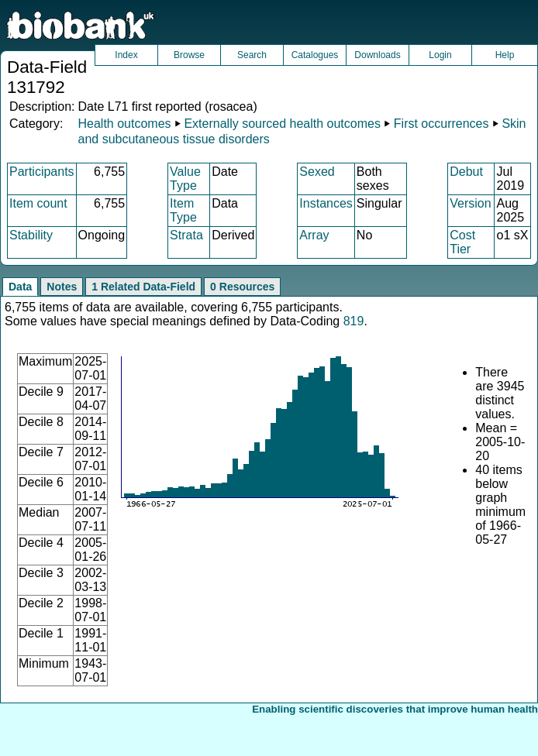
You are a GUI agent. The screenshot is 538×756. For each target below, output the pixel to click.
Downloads (377, 55)
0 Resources (242, 287)
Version (470, 203)
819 (354, 321)
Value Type (185, 179)
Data (20, 287)
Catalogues (315, 55)
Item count (38, 203)
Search (252, 55)
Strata (186, 235)
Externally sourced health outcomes (282, 124)
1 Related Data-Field (143, 287)
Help (505, 55)
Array (314, 235)
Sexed (317, 172)
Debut (466, 172)
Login (440, 55)
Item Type (183, 210)
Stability (31, 235)
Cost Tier (462, 242)
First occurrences (441, 124)
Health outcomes (124, 124)
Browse (189, 55)
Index (126, 55)
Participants (42, 172)
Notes (62, 287)
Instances (326, 203)
